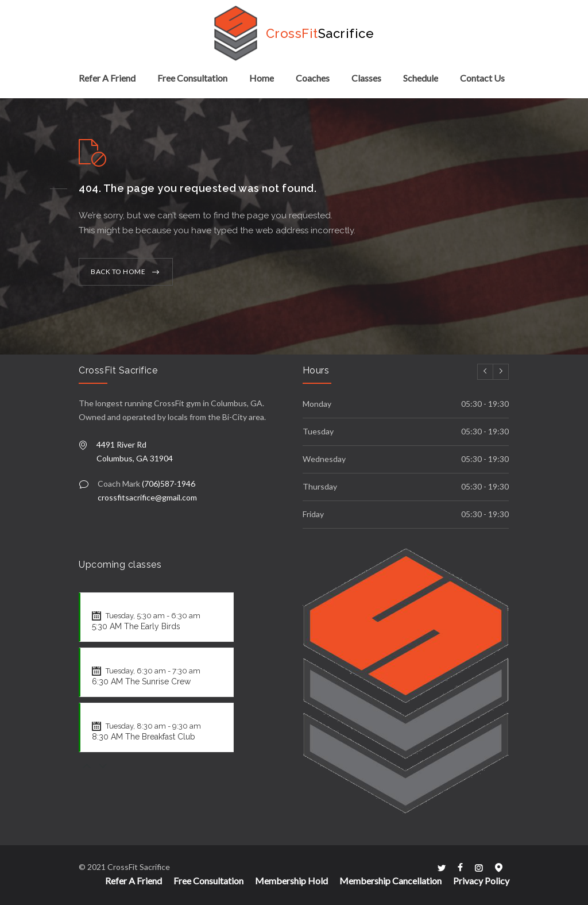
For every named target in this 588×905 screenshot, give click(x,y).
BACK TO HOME (118, 271)
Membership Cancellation (390, 881)
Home (262, 78)
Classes (366, 78)
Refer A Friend (107, 78)
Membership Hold (291, 881)
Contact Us (482, 78)
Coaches (313, 78)
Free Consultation (192, 78)
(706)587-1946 (169, 484)
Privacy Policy (481, 881)
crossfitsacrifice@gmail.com (147, 497)
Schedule (421, 78)
